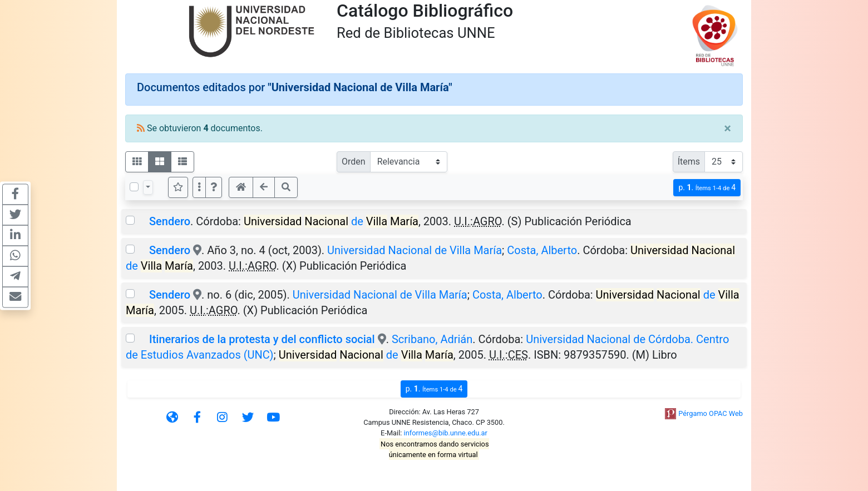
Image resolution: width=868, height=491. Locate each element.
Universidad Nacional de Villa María (415, 250)
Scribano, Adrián (432, 339)
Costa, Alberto (542, 250)
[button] (214, 187)
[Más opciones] (199, 187)
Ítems (689, 162)
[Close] (728, 128)
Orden (354, 162)
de (331, 221)
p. (707, 188)
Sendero (170, 221)
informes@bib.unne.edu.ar (446, 433)
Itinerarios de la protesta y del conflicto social (262, 339)
